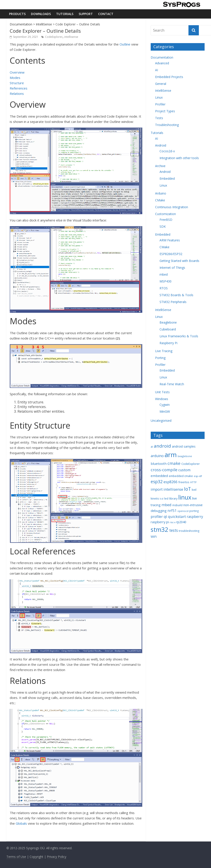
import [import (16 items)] (157, 489)
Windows (162, 399)
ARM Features (170, 240)
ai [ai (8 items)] (152, 447)
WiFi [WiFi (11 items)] (154, 537)
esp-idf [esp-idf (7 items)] (198, 476)
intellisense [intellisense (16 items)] (173, 489)
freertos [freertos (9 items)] (184, 482)
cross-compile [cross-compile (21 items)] (164, 470)
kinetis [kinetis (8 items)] (155, 499)
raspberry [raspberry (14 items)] (195, 517)
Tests (159, 118)
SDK (163, 226)
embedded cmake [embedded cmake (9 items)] (181, 476)
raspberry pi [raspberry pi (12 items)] (160, 522)
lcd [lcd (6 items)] (162, 499)
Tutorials (65, 14)
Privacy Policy (57, 857)
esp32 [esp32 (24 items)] (157, 482)
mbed (164, 274)
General (161, 84)
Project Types (165, 111)
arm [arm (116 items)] (171, 455)
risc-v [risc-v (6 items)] (173, 522)
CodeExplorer (54, 37)
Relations (17, 93)
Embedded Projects (169, 77)
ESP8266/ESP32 (171, 254)
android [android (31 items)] (162, 446)
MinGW (165, 411)
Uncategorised (161, 421)
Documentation (21, 24)
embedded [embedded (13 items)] (159, 476)
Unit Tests (162, 392)
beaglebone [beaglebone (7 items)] (185, 456)
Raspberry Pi (168, 343)
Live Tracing (164, 351)
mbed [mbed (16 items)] (166, 505)
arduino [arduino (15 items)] (157, 456)
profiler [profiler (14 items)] (157, 517)
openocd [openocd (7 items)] (183, 511)
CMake (160, 200)
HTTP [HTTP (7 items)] (193, 482)
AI (157, 70)
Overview (17, 72)
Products (17, 14)
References (19, 88)
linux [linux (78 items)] (185, 497)
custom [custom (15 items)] (184, 470)
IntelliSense (44, 24)
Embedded (167, 178)
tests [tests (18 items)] (174, 530)
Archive (160, 166)
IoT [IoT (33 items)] (187, 489)
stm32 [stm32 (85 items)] (160, 529)
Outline (125, 44)
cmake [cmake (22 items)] (174, 463)
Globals (21, 823)
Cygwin (165, 405)
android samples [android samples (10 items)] (184, 446)
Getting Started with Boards (179, 261)
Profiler (160, 104)
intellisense (71, 37)
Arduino (161, 193)
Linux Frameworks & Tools (179, 336)
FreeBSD (166, 220)
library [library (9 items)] (173, 498)
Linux (159, 97)
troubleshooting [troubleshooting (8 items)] (189, 531)
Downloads (41, 14)
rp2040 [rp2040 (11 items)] (181, 522)
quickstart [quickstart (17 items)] (177, 516)
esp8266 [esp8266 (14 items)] (170, 482)
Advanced (162, 63)
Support (86, 14)
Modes (15, 78)
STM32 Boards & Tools (176, 295)
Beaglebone (168, 322)
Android (161, 145)
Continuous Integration (172, 207)
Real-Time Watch (172, 384)
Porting (160, 358)
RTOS (164, 288)
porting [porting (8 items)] (194, 511)
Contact (106, 14)
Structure (17, 83)
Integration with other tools (179, 158)
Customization (165, 214)
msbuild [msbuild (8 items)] (177, 505)
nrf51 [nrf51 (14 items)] (172, 511)
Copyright (36, 857)
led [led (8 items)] (166, 499)
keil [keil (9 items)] (194, 490)
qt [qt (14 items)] (165, 517)
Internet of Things (172, 268)
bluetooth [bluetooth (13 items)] (159, 464)
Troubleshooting (167, 125)
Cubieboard (168, 329)
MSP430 (165, 281)
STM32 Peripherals (173, 302)
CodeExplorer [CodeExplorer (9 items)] (191, 464)
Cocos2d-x (167, 151)
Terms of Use (16, 857)
